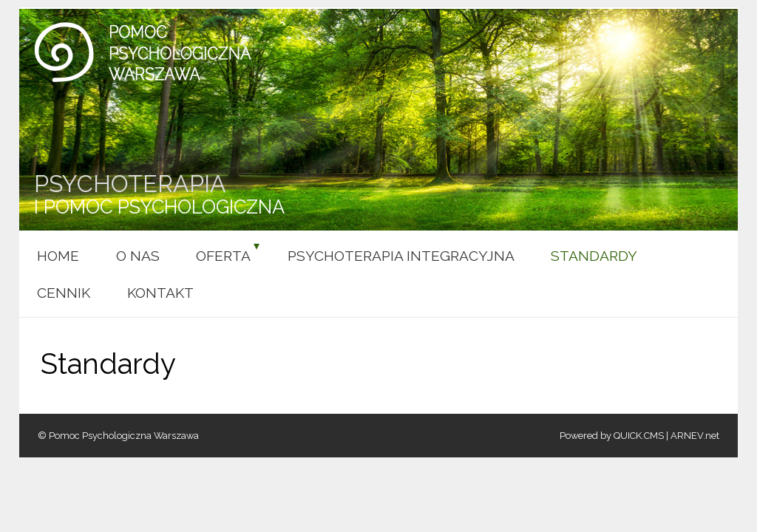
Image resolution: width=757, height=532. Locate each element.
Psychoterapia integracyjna (401, 256)
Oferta (223, 256)
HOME (58, 256)
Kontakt (160, 293)
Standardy (594, 256)
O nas (138, 256)
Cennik (64, 293)
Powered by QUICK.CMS (612, 436)
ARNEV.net (695, 436)
